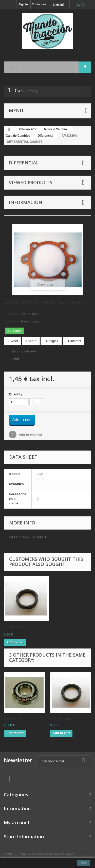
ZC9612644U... (17, 627)
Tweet (13, 341)
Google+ (51, 341)
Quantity (16, 394)
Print (15, 359)
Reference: (12, 314)
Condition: (12, 321)
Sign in (23, 4)
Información (26, 202)
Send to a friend (24, 351)
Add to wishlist (30, 435)
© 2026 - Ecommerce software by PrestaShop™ (39, 854)
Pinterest (74, 341)
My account (17, 823)
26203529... (14, 719)
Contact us (39, 4)
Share (31, 341)
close (84, 863)
